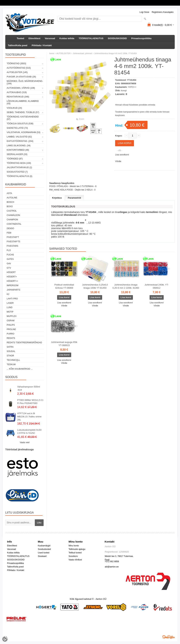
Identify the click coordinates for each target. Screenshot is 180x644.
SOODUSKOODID (117, 38)
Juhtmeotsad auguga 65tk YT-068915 (64, 344)
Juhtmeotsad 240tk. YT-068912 (157, 286)
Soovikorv (73, 556)
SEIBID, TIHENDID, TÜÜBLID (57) (23, 112)
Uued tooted (44, 553)
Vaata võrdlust (75, 560)
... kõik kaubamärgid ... (20, 369)
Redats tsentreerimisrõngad (24, 343)
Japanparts (13, 290)
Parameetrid (74, 198)
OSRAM (11, 321)
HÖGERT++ (12, 281)
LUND (10, 307)
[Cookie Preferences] (5, 639)
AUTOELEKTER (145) (17, 72)
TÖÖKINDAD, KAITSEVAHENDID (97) (23, 118)
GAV (9, 264)
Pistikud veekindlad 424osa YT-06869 (64, 286)
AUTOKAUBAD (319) (17, 92)
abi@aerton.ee (112, 567)
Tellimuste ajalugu (77, 549)
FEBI (9, 233)
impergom (13, 285)
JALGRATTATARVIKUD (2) (19, 167)
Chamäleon (13, 215)
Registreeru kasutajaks (163, 12)
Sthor (10, 356)
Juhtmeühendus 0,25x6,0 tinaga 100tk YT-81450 (95, 286)
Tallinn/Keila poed (18, 45)
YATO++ (132, 87)
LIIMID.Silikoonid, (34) (19, 146)
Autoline (12, 198)
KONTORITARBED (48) (18, 150)
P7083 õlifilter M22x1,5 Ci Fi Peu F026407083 (30, 402)
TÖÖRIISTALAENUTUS (91, 38)
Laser (10, 303)
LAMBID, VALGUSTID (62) (19, 137)
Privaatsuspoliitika (141, 38)
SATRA (10, 347)
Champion (12, 220)
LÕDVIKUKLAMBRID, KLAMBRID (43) (23, 102)
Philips (11, 325)
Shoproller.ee (169, 637)
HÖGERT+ (12, 277)
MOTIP (10, 312)
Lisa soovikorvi (122, 155)
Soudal (11, 351)
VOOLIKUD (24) (14, 108)
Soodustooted (44, 549)
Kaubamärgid (44, 546)
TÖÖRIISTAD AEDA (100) (19, 163)
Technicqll (13, 360)
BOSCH (10, 202)
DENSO (10, 228)
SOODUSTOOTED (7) (17, 172)
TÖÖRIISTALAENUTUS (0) (20, 176)
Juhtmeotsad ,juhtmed (82, 53)
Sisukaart (42, 556)
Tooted (20, 38)
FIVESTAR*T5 (13, 242)
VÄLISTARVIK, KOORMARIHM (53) (24, 132)
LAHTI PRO (12, 299)
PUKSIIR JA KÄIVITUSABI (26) (21, 77)
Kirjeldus (57, 198)
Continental (14, 224)
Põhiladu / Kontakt (42, 45)
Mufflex (12, 316)
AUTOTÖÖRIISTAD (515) (19, 68)
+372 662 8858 (112, 561)
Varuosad (50, 38)
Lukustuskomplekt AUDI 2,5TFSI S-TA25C (29, 431)
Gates (10, 259)
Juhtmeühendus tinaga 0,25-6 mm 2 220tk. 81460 (126, 286)
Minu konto (74, 546)
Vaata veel (25, 442)
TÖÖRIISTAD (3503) (16, 64)
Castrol (12, 211)
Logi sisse (144, 12)
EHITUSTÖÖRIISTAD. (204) (20, 141)
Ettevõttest (34, 38)
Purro (10, 334)
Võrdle (118, 161)
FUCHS (10, 255)
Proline (11, 329)
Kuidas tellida (67, 38)
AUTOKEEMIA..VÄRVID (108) (21, 88)
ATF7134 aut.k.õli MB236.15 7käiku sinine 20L (29, 417)
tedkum (11, 364)
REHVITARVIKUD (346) (18, 97)
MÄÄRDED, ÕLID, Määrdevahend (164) (24, 82)
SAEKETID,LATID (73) (17, 128)
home (52, 53)
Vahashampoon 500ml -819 (29, 388)
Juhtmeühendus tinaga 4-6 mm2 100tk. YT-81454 (115, 53)
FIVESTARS (12, 246)
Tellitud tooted (75, 553)
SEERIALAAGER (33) (17, 154)
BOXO (10, 206)
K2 (8, 294)
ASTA (9, 193)
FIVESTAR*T (13, 237)
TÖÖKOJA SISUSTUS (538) (20, 124)
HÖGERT (11, 272)
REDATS (11, 338)
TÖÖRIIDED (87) (15, 159)
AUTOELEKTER (64, 53)
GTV (9, 268)
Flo (9, 250)
